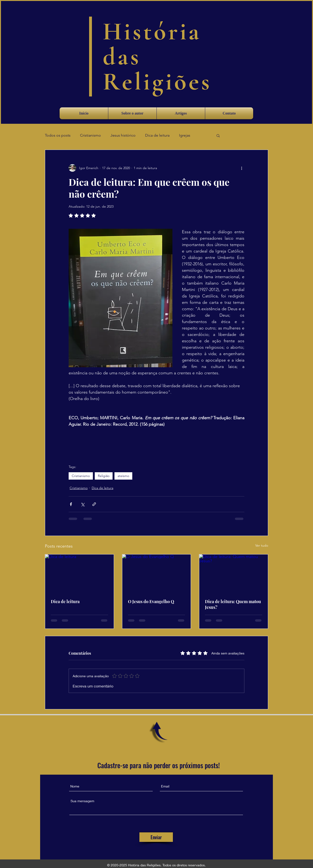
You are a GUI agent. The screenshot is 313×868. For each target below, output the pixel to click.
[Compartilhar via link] (94, 504)
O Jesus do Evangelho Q (151, 601)
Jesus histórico (123, 135)
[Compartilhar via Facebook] (71, 504)
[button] (218, 135)
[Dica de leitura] (79, 574)
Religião (104, 476)
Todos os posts (58, 135)
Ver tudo (262, 545)
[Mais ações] (242, 168)
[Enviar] (156, 837)
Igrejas (185, 135)
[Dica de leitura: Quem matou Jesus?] (234, 574)
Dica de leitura (157, 135)
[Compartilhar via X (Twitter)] (83, 504)
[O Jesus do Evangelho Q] (157, 574)
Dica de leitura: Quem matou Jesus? (233, 604)
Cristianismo (90, 135)
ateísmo (123, 476)
